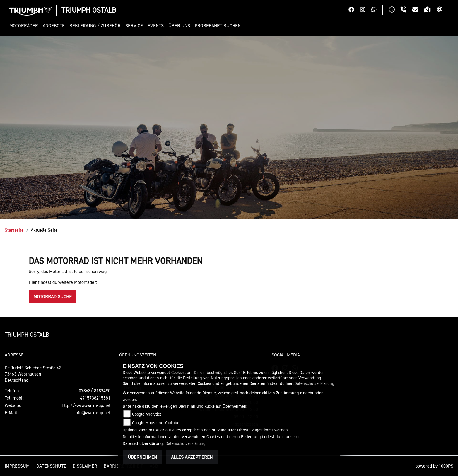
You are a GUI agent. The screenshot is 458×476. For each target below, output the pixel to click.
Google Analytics (147, 414)
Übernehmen (142, 457)
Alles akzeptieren (192, 457)
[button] (25, 26)
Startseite (14, 230)
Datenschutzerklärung (314, 383)
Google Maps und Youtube (156, 423)
